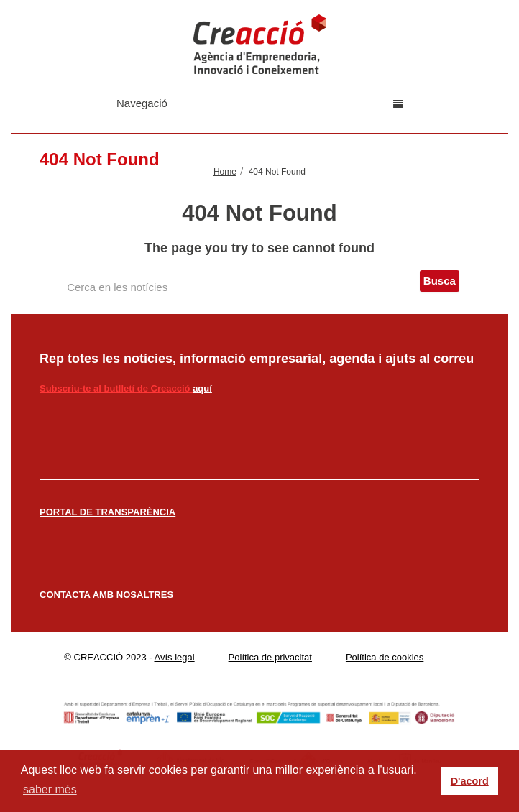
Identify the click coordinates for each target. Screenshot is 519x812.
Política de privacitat (270, 657)
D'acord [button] (470, 781)
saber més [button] (50, 789)
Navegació (260, 103)
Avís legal (175, 657)
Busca (440, 281)
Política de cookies (385, 657)
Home (225, 172)
